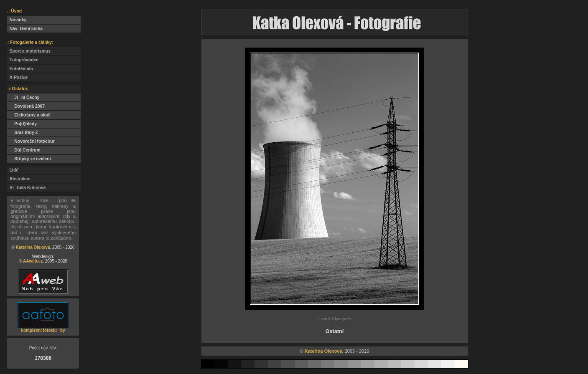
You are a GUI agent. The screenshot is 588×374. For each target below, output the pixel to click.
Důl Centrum (24, 150)
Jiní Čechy (23, 97)
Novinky (17, 20)
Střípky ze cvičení (29, 159)
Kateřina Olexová (33, 247)
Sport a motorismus (29, 51)
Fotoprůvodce (23, 60)
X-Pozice (17, 77)
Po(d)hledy (22, 124)
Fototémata (20, 69)
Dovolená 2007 (26, 106)
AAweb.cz (33, 261)
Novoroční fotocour (31, 141)
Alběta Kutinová (26, 188)
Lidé (13, 170)
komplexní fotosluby (43, 330)
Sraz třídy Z (24, 133)
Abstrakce (19, 179)
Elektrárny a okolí (29, 115)
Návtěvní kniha (25, 29)
